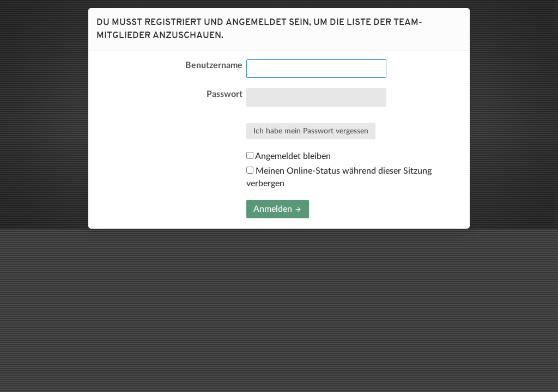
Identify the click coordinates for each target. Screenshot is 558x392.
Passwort (225, 94)
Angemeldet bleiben (289, 156)
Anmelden (278, 209)
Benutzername (214, 65)
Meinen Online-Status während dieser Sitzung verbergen (339, 177)
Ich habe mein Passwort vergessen (311, 131)
